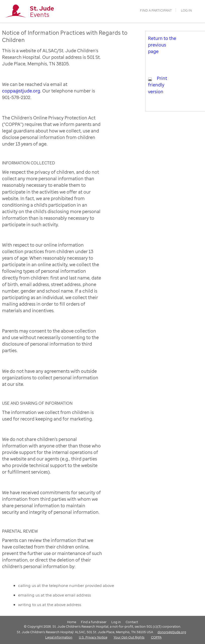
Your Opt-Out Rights (129, 637)
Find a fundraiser (94, 622)
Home (72, 622)
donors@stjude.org (172, 632)
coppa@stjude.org (21, 91)
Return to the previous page (162, 45)
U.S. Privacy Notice (93, 637)
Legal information (59, 637)
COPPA (156, 637)
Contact (132, 622)
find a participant (156, 10)
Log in (186, 10)
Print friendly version (158, 85)
